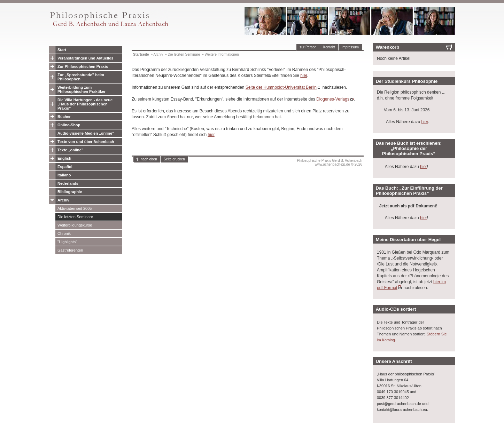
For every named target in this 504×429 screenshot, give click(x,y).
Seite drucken (174, 159)
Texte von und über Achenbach (86, 142)
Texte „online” (70, 150)
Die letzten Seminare (75, 217)
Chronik (64, 233)
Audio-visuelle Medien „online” (86, 133)
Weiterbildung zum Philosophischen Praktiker (82, 89)
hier (304, 76)
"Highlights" (67, 242)
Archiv (63, 200)
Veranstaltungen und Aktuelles (85, 58)
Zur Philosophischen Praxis (83, 66)
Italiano (64, 175)
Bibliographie (70, 192)
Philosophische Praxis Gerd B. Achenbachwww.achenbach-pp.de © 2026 (330, 162)
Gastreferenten (70, 250)
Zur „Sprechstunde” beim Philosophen (81, 77)
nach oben (149, 159)
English (64, 158)
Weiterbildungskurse (75, 225)
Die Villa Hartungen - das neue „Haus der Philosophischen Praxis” (85, 104)
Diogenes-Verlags (333, 99)
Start (62, 50)
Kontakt (329, 47)
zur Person (308, 47)
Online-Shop (69, 125)
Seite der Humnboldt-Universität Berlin (281, 87)
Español (65, 167)
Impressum (350, 47)
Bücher (64, 117)
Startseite (141, 54)
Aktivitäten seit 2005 (75, 208)
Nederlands (68, 183)
